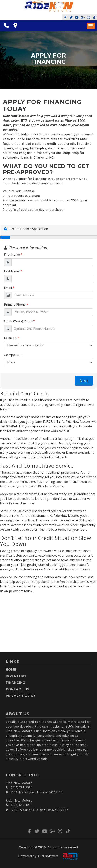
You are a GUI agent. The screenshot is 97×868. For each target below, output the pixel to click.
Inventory (16, 676)
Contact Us (18, 689)
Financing (16, 683)
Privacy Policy (21, 696)
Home (11, 670)
